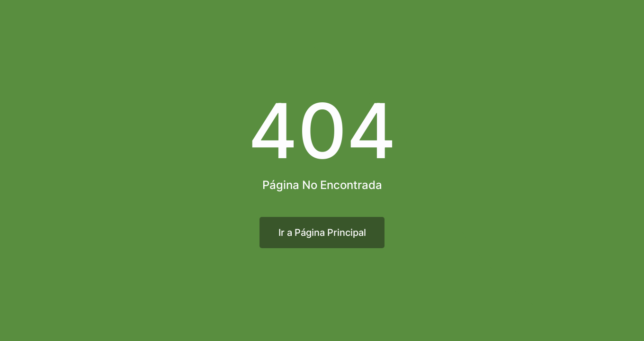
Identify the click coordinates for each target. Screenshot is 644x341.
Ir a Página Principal (322, 233)
